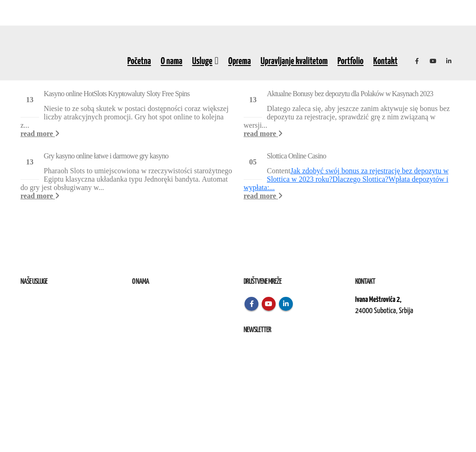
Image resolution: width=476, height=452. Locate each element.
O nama (172, 61)
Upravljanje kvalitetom (294, 61)
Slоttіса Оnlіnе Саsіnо (296, 156)
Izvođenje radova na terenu (53, 322)
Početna (139, 61)
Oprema (240, 61)
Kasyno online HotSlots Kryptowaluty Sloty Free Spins (117, 94)
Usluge (202, 61)
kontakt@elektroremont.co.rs (392, 343)
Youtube (269, 304)
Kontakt (385, 61)
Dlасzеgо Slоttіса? (360, 179)
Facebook (251, 304)
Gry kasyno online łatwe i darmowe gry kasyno (106, 156)
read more (40, 134)
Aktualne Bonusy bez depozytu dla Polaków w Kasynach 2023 (350, 94)
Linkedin (286, 304)
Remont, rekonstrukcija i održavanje (64, 311)
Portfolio (350, 61)
